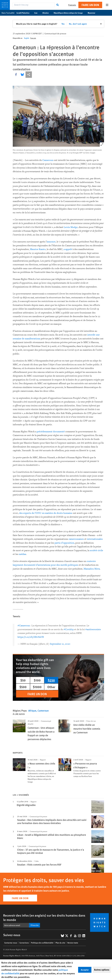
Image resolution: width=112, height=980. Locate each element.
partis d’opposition (64, 543)
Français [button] (72, 5)
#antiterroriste (93, 629)
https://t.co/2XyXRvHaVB (31, 637)
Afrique (32, 711)
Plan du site (60, 943)
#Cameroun (24, 626)
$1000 (37, 687)
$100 (37, 680)
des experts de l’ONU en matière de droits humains (46, 513)
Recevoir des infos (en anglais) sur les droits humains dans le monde (44, 917)
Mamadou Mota (92, 569)
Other (51, 687)
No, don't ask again (78, 24)
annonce (51, 242)
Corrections (24, 943)
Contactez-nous (11, 943)
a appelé (68, 249)
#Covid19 (69, 629)
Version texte (73, 943)
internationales (95, 539)
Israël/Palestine (24, 13)
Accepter (85, 970)
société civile (96, 550)
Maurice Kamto (38, 249)
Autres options (102, 970)
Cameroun (48, 160)
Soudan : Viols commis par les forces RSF (39, 865)
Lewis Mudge (71, 227)
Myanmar (93, 13)
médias (23, 554)
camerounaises (76, 539)
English (27, 38)
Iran (37, 13)
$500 (23, 687)
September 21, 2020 (60, 644)
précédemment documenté (51, 432)
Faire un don (90, 5)
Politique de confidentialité (42, 943)
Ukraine (47, 13)
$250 (51, 680)
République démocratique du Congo (70, 13)
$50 (23, 680)
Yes (63, 24)
